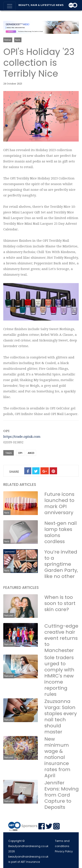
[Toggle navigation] (10, 6)
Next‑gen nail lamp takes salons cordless (61, 532)
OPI (20, 453)
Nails (18, 40)
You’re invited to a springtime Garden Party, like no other (61, 564)
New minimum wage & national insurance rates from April (57, 757)
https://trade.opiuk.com (22, 437)
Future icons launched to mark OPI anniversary (59, 503)
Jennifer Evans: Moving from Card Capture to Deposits (62, 795)
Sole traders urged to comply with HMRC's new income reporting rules (59, 676)
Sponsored (9, 552)
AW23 (31, 453)
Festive (8, 40)
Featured (9, 615)
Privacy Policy (64, 851)
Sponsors (29, 826)
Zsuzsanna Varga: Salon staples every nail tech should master (61, 717)
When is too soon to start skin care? (60, 603)
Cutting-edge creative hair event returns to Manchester (61, 638)
